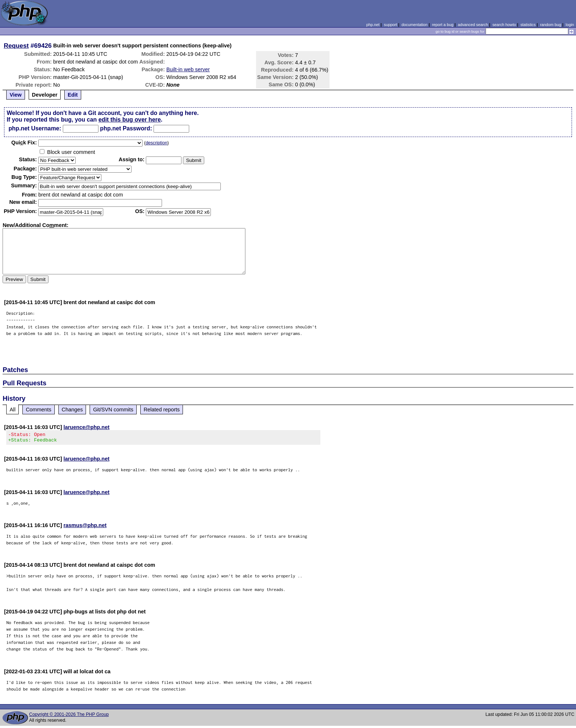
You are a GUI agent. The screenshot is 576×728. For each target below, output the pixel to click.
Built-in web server (188, 69)
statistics (528, 25)
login (570, 25)
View (16, 95)
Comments (39, 410)
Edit (73, 95)
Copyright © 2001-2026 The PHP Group (69, 717)
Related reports (162, 410)
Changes (72, 410)
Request (16, 46)
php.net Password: (126, 128)
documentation (415, 25)
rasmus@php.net (85, 527)
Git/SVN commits (113, 410)
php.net (373, 25)
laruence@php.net (87, 427)
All (12, 410)
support (390, 25)
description (156, 143)
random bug (551, 25)
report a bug (443, 25)
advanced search (473, 25)
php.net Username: (35, 128)
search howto (504, 25)
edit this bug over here (130, 120)
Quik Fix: (24, 143)
